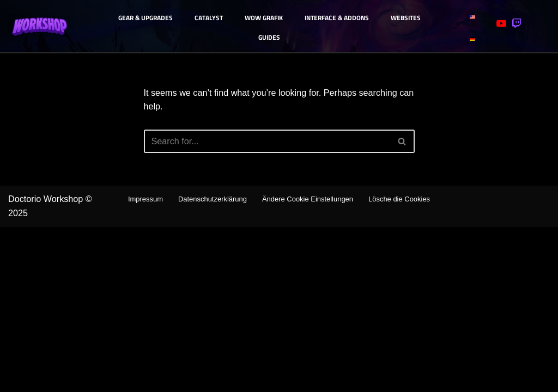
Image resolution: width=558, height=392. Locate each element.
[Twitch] (517, 23)
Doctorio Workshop (50, 362)
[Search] (267, 144)
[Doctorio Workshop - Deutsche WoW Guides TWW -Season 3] (41, 26)
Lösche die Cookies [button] (279, 375)
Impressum (175, 361)
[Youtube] (501, 23)
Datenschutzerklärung (248, 361)
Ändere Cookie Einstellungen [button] (352, 361)
